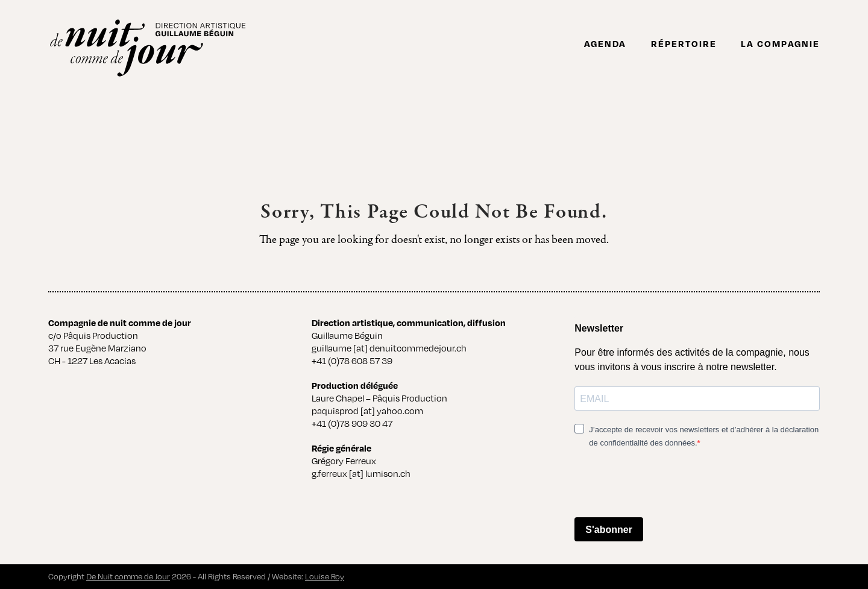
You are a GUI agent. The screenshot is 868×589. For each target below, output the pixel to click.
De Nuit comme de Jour (128, 576)
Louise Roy (325, 576)
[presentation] (666, 484)
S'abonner (609, 530)
